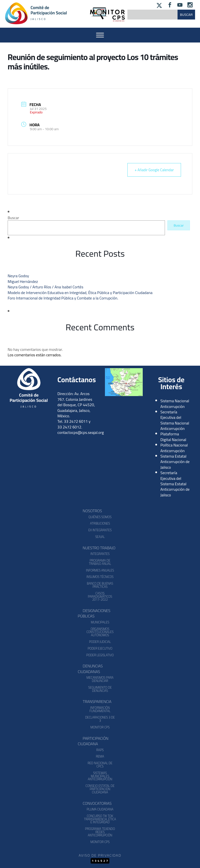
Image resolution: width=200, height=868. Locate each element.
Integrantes (100, 554)
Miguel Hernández (23, 281)
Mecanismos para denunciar (100, 679)
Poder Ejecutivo (100, 648)
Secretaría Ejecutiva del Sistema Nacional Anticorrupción (175, 420)
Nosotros (92, 511)
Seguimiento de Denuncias (100, 689)
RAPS (100, 750)
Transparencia (97, 701)
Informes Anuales (100, 570)
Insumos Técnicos (100, 577)
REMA (100, 756)
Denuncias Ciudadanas (90, 669)
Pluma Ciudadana (100, 809)
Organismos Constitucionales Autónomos (100, 632)
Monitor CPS (100, 727)
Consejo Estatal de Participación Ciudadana (100, 789)
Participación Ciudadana (93, 741)
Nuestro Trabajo (99, 548)
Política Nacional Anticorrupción (174, 448)
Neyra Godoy (18, 276)
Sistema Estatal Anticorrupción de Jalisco (175, 462)
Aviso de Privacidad (100, 855)
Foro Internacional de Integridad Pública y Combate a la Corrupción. (63, 298)
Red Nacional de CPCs (100, 765)
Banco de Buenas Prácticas (100, 585)
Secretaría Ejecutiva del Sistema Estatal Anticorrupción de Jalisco (175, 484)
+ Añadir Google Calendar (154, 170)
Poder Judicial (100, 642)
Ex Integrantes (100, 530)
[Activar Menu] (100, 35)
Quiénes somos (100, 517)
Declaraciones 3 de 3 (100, 719)
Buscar (13, 218)
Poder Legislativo (100, 655)
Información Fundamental (100, 709)
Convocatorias (97, 803)
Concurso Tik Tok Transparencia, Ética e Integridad (100, 819)
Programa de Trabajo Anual (100, 562)
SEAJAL (100, 537)
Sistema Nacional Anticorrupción (175, 403)
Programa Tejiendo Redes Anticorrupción (100, 832)
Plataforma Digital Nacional (173, 437)
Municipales (100, 622)
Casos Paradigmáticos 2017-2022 (100, 596)
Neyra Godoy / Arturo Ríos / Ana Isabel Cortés (45, 287)
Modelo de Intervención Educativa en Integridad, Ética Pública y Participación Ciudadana (80, 293)
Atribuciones (100, 523)
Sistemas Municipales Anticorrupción (100, 776)
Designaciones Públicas (94, 613)
